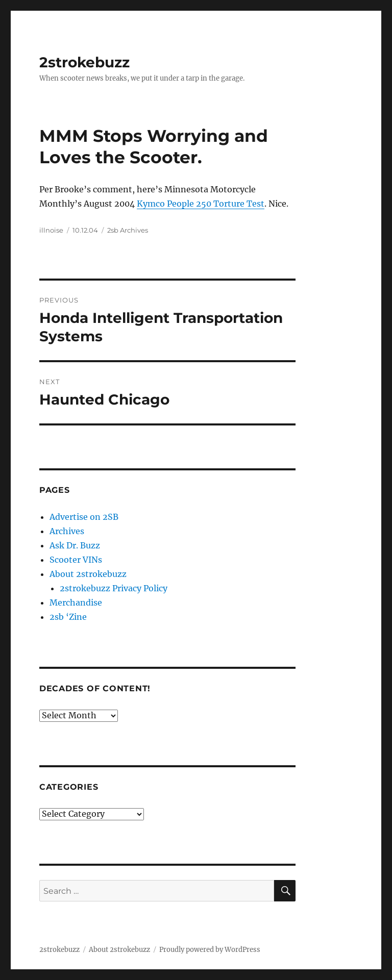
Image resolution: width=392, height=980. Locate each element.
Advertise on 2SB (84, 517)
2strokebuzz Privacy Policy (114, 588)
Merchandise (76, 602)
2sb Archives (128, 230)
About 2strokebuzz (88, 574)
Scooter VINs (76, 560)
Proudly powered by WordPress (210, 950)
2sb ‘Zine (68, 617)
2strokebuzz (84, 62)
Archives (67, 531)
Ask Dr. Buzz (75, 545)
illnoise (51, 230)
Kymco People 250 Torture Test (201, 204)
